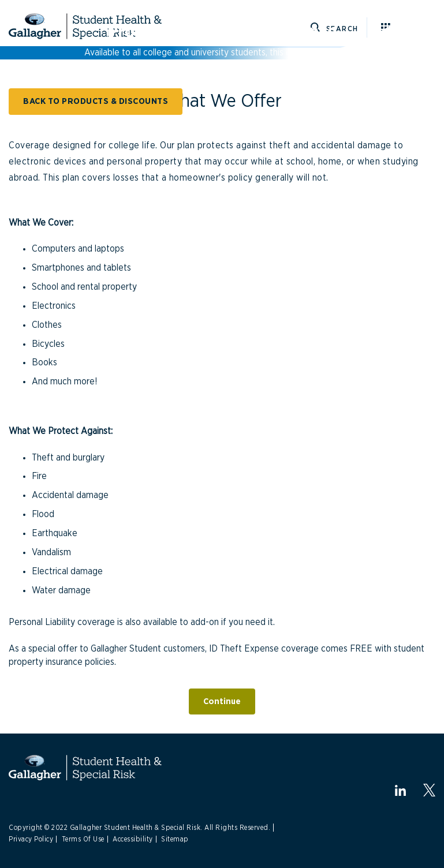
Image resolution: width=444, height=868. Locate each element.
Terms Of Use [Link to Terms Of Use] (83, 839)
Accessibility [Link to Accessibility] (133, 839)
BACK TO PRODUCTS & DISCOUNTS (96, 101)
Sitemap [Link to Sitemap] (175, 839)
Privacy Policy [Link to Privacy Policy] (31, 839)
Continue (222, 701)
